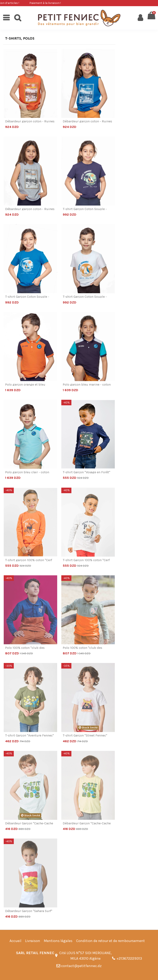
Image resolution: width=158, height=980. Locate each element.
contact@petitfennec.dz (81, 966)
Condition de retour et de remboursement (110, 941)
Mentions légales (58, 941)
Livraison (33, 941)
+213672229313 (129, 958)
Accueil (15, 941)
